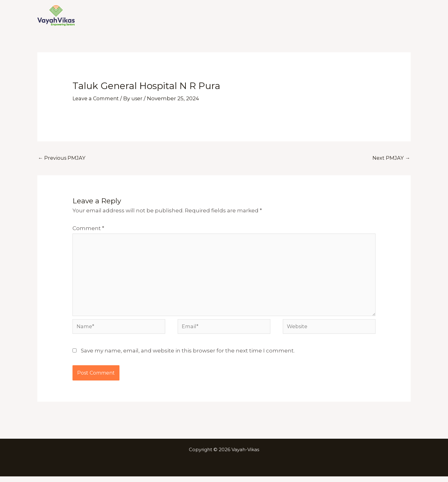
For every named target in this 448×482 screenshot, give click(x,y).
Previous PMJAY (63, 158)
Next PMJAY (391, 158)
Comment (88, 229)
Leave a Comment (97, 98)
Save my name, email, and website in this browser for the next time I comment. (188, 356)
